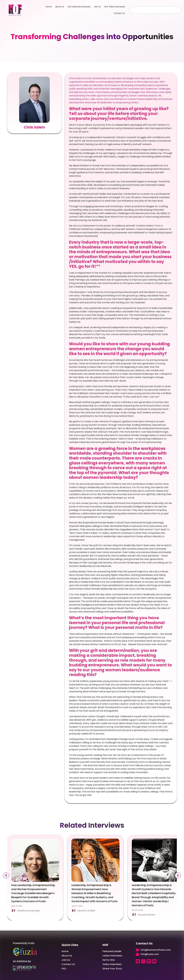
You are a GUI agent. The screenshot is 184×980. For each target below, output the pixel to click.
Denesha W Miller (86, 911)
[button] (6, 875)
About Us (60, 7)
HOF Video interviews (115, 7)
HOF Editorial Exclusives (79, 7)
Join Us (97, 7)
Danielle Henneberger (29, 911)
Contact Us (119, 13)
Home (49, 7)
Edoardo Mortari (146, 915)
